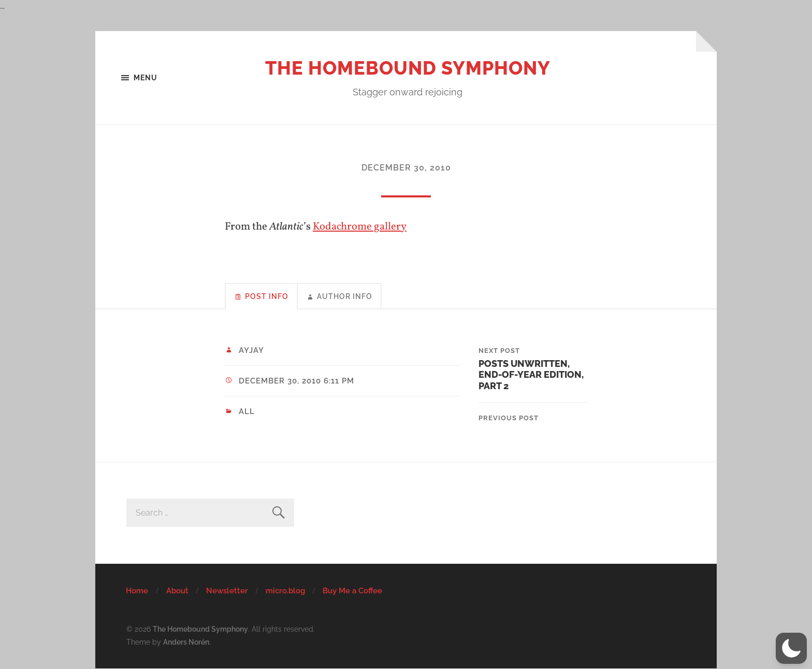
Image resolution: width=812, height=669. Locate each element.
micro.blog (285, 591)
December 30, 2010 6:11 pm (296, 381)
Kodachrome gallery (360, 227)
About (177, 591)
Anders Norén (186, 642)
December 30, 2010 (406, 168)
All (247, 411)
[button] (791, 648)
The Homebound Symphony (408, 68)
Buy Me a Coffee (352, 591)
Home (137, 591)
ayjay (251, 350)
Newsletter (227, 591)
